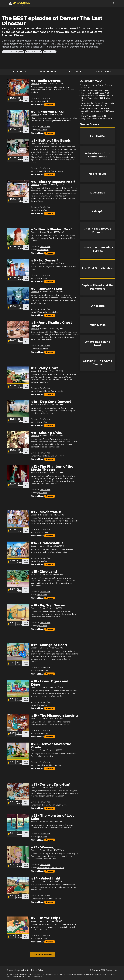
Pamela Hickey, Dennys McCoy (50, 171)
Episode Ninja (111, 970)
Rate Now (26, 99)
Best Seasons (76, 72)
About (17, 970)
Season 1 (35, 546)
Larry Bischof (43, 671)
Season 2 (35, 84)
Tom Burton (45, 98)
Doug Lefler (43, 312)
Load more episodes (42, 955)
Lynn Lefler (42, 130)
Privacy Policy (37, 970)
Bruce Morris (43, 101)
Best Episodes (20, 72)
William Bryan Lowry (58, 805)
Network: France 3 (34, 52)
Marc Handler (43, 532)
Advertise (25, 970)
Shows (10, 970)
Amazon (50, 105)
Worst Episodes (48, 72)
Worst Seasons (103, 72)
